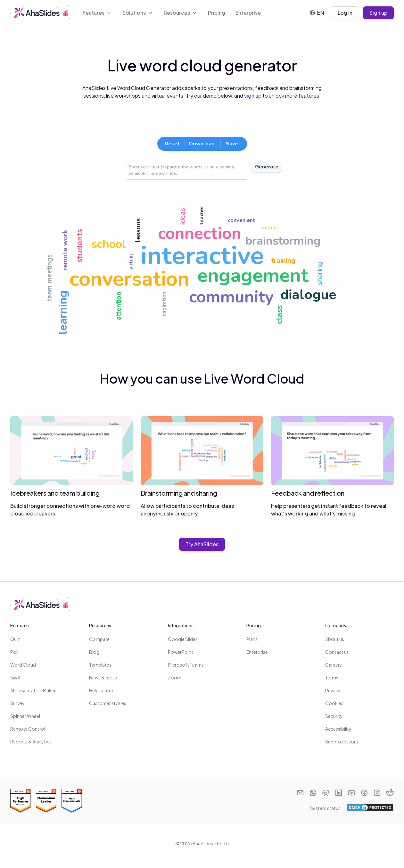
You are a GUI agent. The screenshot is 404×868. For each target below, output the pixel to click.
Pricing (217, 13)
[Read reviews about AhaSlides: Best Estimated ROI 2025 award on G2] (21, 801)
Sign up (378, 13)
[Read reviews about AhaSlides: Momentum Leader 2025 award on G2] (46, 801)
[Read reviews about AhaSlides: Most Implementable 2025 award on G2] (72, 801)
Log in (345, 13)
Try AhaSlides (202, 544)
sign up (253, 96)
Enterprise (248, 13)
